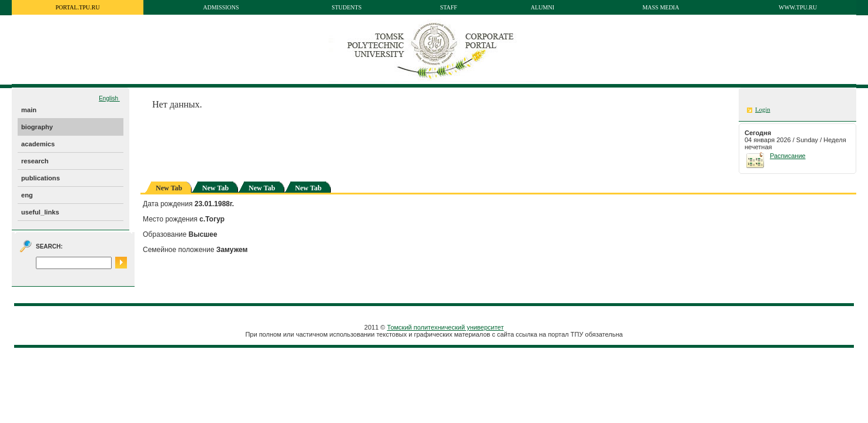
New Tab (215, 188)
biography (37, 127)
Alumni (542, 7)
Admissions (221, 7)
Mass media (661, 7)
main (29, 110)
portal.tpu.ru (77, 7)
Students (346, 7)
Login (763, 110)
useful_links (40, 212)
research (35, 161)
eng (27, 195)
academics (38, 144)
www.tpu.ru (798, 7)
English (109, 98)
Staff (449, 7)
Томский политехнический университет (446, 327)
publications (41, 178)
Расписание (788, 156)
